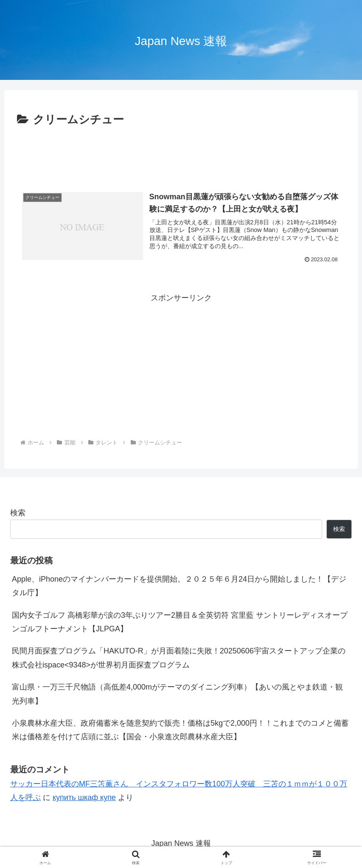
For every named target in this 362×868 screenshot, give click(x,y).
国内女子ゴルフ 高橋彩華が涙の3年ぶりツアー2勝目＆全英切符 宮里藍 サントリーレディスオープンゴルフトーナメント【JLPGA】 (180, 622)
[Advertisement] (181, 153)
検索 (18, 513)
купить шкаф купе (84, 797)
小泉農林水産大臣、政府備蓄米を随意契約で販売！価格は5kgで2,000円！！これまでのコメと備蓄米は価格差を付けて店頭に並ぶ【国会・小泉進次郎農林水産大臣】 (180, 730)
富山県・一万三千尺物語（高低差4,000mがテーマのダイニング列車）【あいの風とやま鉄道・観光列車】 (177, 694)
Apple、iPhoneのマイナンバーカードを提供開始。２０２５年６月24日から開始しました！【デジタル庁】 (179, 586)
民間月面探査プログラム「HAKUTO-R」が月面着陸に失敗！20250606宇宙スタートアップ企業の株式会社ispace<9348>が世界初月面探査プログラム (179, 658)
